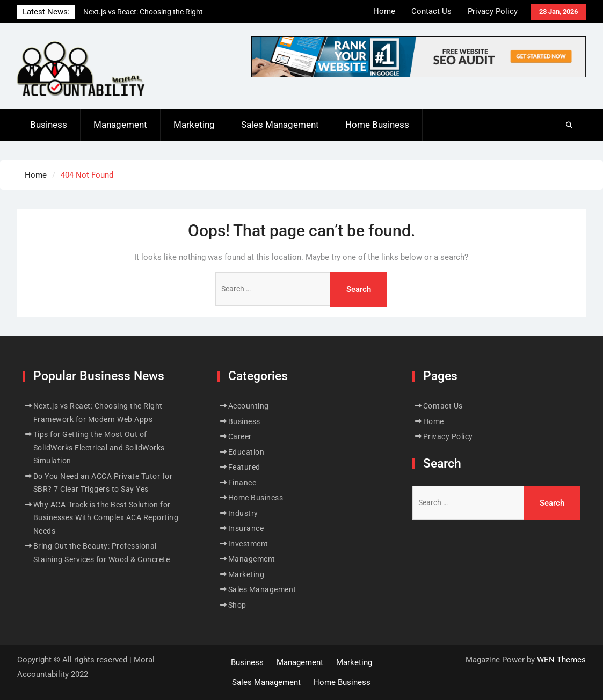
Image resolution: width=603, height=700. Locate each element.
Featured (244, 467)
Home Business (377, 125)
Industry (243, 513)
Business (49, 125)
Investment (248, 544)
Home (384, 11)
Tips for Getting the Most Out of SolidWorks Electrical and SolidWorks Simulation (99, 447)
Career (240, 436)
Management (120, 125)
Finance (242, 483)
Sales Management (280, 125)
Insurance (246, 528)
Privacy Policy (493, 11)
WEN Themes (561, 660)
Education (246, 452)
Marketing (194, 125)
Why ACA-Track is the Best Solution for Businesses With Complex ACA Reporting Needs (106, 518)
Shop (237, 605)
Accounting (249, 406)
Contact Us (431, 11)
